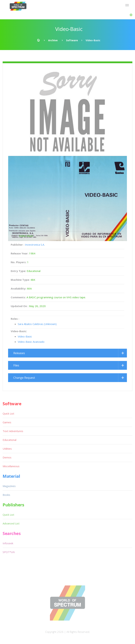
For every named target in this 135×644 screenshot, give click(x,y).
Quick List (8, 413)
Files (16, 365)
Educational (9, 440)
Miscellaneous (11, 466)
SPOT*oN (9, 552)
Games (7, 422)
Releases (19, 353)
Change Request (24, 378)
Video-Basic (25, 336)
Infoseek (8, 543)
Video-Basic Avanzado (31, 342)
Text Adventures (13, 431)
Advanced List (11, 523)
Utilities (7, 449)
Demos (7, 457)
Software (72, 40)
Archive (53, 40)
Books (6, 495)
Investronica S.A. (35, 245)
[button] (131, 15)
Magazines (9, 486)
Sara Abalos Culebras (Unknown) (37, 324)
